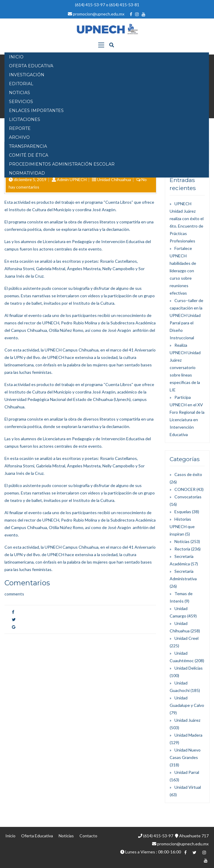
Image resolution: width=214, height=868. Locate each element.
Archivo (19, 137)
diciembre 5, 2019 (30, 179)
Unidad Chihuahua (114, 179)
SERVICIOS (21, 102)
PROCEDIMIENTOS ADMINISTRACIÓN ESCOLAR (62, 164)
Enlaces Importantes (36, 111)
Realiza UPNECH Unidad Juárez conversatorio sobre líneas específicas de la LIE (185, 367)
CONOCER (185, 489)
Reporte (20, 128)
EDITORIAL (21, 84)
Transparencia (28, 146)
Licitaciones (25, 119)
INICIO (16, 57)
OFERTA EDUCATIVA (31, 66)
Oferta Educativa (37, 836)
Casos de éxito (188, 474)
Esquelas (183, 512)
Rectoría (182, 549)
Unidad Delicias (189, 668)
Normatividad (27, 173)
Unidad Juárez (187, 720)
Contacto (88, 836)
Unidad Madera (188, 735)
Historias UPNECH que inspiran (182, 526)
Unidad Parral (187, 772)
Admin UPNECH (72, 179)
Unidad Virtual (188, 787)
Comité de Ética (29, 155)
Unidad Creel (186, 638)
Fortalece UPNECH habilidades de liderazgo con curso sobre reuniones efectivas (183, 271)
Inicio (10, 836)
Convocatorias (188, 497)
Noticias (182, 541)
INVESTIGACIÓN (27, 75)
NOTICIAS (19, 93)
